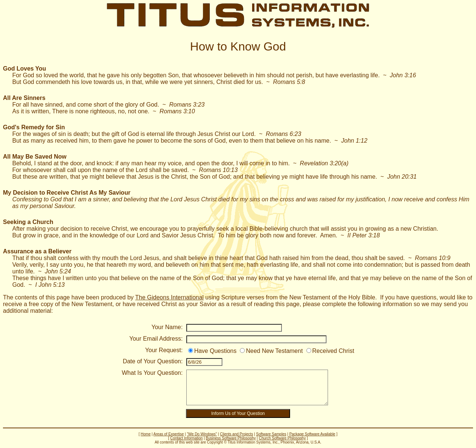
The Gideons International (170, 297)
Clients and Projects (236, 434)
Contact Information (186, 438)
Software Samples (271, 434)
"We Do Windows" (202, 434)
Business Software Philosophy (231, 438)
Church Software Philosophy (282, 438)
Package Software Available (312, 434)
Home (146, 434)
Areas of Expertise (169, 434)
